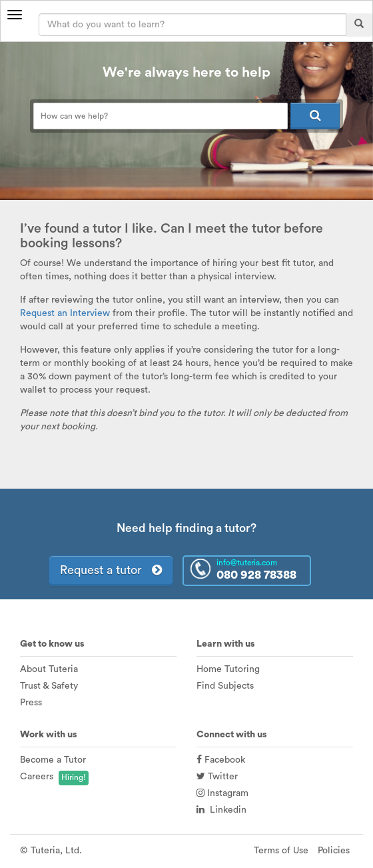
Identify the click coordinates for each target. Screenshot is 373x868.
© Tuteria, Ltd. (51, 851)
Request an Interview (65, 313)
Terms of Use (281, 851)
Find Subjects (225, 686)
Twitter (217, 777)
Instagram (222, 793)
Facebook (221, 760)
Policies (334, 851)
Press (31, 703)
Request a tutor (111, 570)
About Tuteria (49, 669)
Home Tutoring (228, 669)
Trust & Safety (49, 686)
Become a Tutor (53, 760)
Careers (37, 777)
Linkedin (221, 810)
